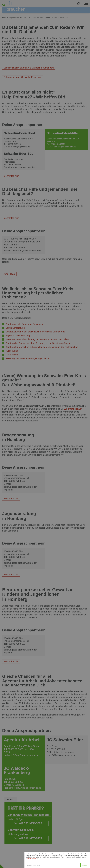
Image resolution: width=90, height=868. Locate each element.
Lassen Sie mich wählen (34, 865)
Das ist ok (85, 865)
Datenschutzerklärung (32, 859)
